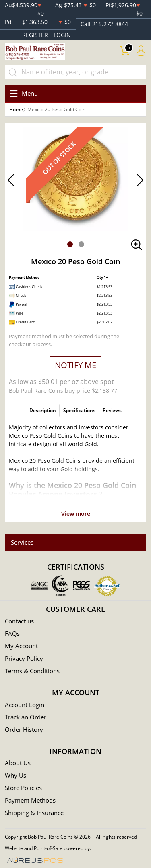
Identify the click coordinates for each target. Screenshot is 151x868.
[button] (70, 244)
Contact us (19, 621)
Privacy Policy (24, 658)
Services (22, 542)
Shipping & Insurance (34, 813)
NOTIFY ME (75, 365)
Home (16, 109)
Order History (24, 729)
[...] (75, 72)
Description (43, 410)
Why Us (16, 775)
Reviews (112, 410)
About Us (18, 763)
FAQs (12, 633)
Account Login (25, 705)
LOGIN (62, 35)
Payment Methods (30, 800)
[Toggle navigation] (22, 93)
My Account (21, 646)
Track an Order (26, 717)
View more (76, 514)
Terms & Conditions (32, 671)
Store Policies (23, 788)
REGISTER (35, 35)
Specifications (79, 410)
